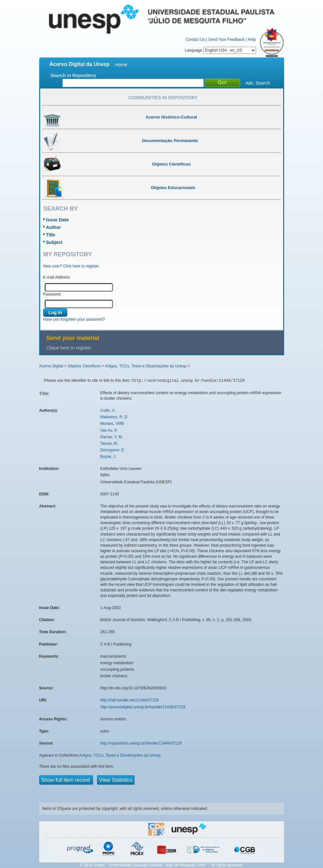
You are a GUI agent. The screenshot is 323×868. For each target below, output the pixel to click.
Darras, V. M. (112, 437)
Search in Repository (73, 75)
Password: (52, 294)
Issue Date (57, 220)
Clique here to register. (69, 348)
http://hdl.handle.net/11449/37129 (129, 700)
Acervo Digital (51, 366)
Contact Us (195, 40)
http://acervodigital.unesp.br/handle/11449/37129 (143, 707)
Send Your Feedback (226, 40)
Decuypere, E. (113, 450)
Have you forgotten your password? (74, 319)
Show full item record (66, 780)
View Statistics (116, 780)
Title (51, 235)
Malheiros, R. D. (114, 417)
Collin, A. (108, 410)
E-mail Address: (57, 277)
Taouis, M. (109, 443)
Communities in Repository (163, 98)
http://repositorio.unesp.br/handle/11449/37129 (141, 743)
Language (220, 50)
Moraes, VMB (112, 424)
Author (54, 227)
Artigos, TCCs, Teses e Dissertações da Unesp (146, 366)
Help (252, 40)
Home (121, 65)
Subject (54, 242)
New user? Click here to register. (71, 266)
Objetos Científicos (84, 366)
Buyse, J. (108, 457)
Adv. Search (258, 83)
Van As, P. (109, 430)
